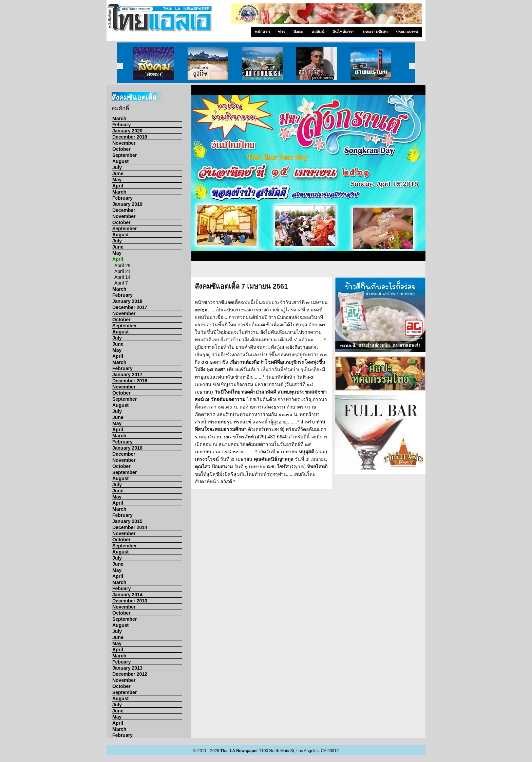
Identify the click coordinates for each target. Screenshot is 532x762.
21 (341, 272)
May (117, 180)
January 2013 (127, 668)
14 (409, 264)
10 (375, 264)
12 (392, 264)
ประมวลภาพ (407, 32)
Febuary (121, 125)
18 (316, 272)
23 (358, 272)
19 (324, 272)
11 (383, 264)
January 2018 (127, 301)
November (124, 143)
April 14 (122, 277)
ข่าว (282, 32)
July (117, 167)
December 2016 (130, 381)
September (125, 155)
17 (307, 272)
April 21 (122, 271)
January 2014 (127, 595)
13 (400, 264)
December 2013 (130, 601)
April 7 (121, 283)
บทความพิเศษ (375, 32)
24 (366, 272)
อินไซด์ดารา (344, 32)
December (124, 210)
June (118, 174)
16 (299, 272)
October (121, 149)
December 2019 (130, 137)
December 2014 (130, 527)
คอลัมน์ (318, 32)
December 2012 (130, 674)
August (120, 161)
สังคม (298, 32)
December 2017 (130, 307)
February (122, 198)
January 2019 (127, 204)
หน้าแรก (262, 32)
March (119, 119)
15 (417, 264)
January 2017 (127, 375)
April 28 (122, 266)
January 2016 (127, 448)
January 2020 (127, 131)
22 (349, 272)
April (118, 186)
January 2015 (127, 521)
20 (332, 272)
